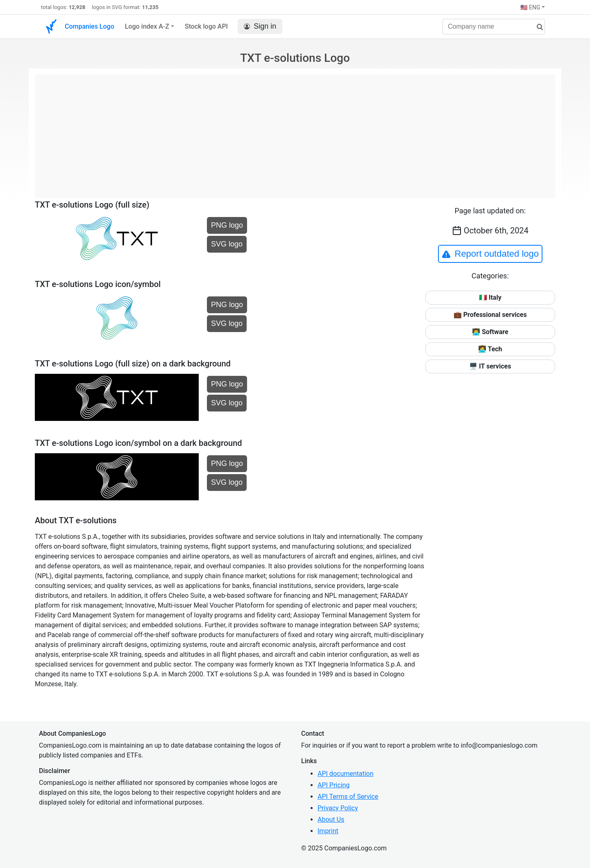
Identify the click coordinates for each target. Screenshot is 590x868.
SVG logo (227, 244)
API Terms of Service (348, 797)
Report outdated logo (490, 254)
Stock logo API (206, 26)
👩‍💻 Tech (490, 349)
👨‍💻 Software (490, 332)
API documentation (346, 774)
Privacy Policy (338, 808)
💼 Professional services (490, 315)
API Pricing (334, 785)
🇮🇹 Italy (490, 297)
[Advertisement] (295, 132)
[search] (537, 27)
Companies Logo (90, 26)
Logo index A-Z (147, 26)
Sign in (260, 26)
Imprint (328, 831)
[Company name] (494, 27)
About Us (331, 819)
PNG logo (227, 225)
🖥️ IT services (490, 366)
